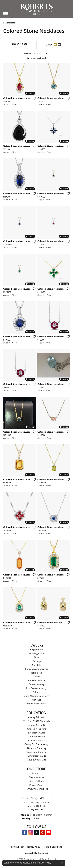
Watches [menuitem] (37, 700)
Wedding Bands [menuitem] (36, 654)
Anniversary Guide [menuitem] (37, 756)
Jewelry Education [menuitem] (37, 717)
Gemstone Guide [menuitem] (37, 737)
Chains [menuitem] (36, 677)
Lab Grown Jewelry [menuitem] (36, 688)
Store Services (37, 777)
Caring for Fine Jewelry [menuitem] (36, 744)
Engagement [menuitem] (37, 650)
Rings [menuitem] (37, 658)
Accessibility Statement (36, 853)
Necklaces (10, 23)
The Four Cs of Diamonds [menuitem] (36, 721)
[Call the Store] (36, 809)
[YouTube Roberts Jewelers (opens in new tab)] (48, 832)
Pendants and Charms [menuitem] (37, 669)
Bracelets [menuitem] (36, 665)
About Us (37, 774)
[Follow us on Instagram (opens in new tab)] (31, 832)
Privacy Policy (36, 785)
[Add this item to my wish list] (33, 98)
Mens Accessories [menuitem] (36, 704)
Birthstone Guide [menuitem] (36, 733)
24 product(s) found (36, 58)
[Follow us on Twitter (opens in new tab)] (37, 832)
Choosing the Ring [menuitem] (37, 729)
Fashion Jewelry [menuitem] (37, 681)
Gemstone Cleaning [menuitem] (37, 752)
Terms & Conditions (53, 847)
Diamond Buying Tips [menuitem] (36, 725)
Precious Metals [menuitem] (37, 741)
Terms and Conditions (37, 789)
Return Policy (17, 847)
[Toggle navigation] (6, 14)
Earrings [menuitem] (37, 661)
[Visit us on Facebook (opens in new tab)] (25, 832)
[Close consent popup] (62, 863)
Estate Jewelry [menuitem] (36, 685)
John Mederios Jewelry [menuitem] (37, 696)
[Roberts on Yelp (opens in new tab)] (43, 832)
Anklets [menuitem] (37, 692)
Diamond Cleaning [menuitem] (37, 748)
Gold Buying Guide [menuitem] (36, 760)
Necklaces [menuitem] (36, 673)
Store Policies (37, 781)
